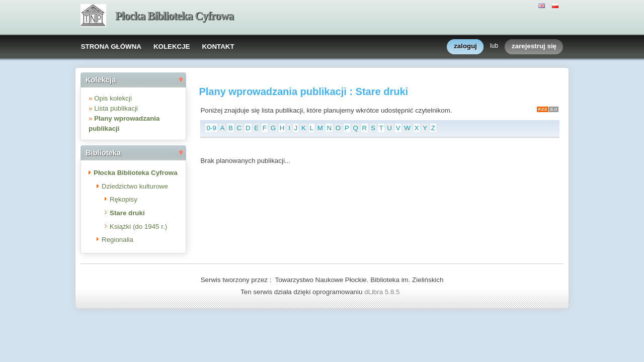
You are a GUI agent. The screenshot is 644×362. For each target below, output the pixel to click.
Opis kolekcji (113, 98)
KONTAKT (218, 47)
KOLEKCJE (172, 47)
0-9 (211, 128)
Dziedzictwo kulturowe (135, 186)
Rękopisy (124, 199)
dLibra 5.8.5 (383, 292)
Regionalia (117, 240)
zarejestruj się (534, 47)
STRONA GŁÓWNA (111, 47)
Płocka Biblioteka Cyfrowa (174, 16)
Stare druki (127, 213)
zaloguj (465, 47)
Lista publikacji (116, 108)
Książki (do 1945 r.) (138, 227)
